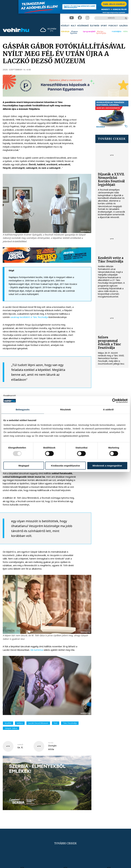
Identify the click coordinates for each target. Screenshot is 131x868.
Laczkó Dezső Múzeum (38, 723)
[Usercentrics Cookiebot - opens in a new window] (114, 401)
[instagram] (87, 18)
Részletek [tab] (65, 409)
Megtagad (24, 466)
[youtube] (72, 18)
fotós (51, 743)
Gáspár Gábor (11, 728)
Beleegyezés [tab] (23, 409)
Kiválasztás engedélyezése (66, 466)
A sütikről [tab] (108, 409)
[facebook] (80, 18)
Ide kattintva (37, 650)
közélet (8, 723)
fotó (56, 723)
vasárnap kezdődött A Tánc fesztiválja (29, 317)
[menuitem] (65, 26)
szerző (20, 745)
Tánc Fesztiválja (70, 723)
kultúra (20, 723)
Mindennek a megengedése (107, 466)
